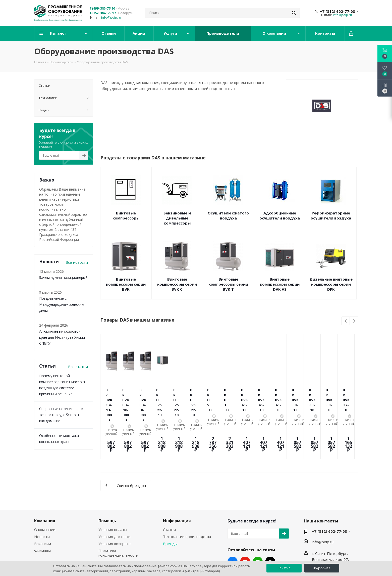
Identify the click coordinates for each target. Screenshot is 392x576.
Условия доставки (115, 496)
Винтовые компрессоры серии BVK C (177, 284)
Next (354, 321)
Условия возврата (115, 503)
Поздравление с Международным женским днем (62, 304)
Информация (177, 480)
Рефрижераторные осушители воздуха (331, 215)
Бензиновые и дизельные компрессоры (177, 218)
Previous (346, 321)
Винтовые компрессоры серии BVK (126, 284)
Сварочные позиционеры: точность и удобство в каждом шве (61, 415)
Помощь (107, 480)
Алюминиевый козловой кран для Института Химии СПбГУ (62, 337)
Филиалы (42, 510)
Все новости (77, 262)
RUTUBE (270, 521)
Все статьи (78, 367)
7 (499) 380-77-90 (102, 8)
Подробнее (322, 568)
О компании (45, 489)
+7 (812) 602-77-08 (338, 11)
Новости (42, 496)
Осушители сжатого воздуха (228, 215)
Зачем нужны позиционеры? (63, 277)
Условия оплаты (113, 489)
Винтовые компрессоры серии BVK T (228, 284)
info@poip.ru (111, 17)
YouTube (245, 521)
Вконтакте (233, 521)
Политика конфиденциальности (118, 513)
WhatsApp (258, 521)
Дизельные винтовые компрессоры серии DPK (331, 284)
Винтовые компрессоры (126, 215)
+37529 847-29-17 (103, 13)
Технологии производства (187, 496)
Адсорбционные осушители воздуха (280, 215)
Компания (45, 480)
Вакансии (43, 503)
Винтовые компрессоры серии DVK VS (280, 284)
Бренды (170, 503)
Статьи (169, 489)
